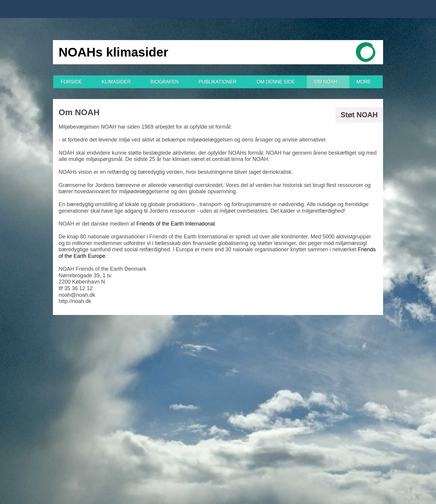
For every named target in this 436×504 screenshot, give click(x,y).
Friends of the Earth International (176, 224)
